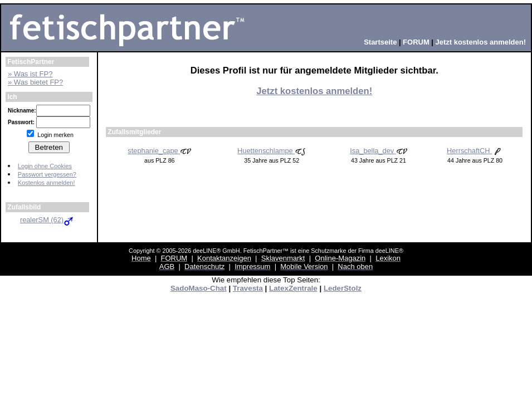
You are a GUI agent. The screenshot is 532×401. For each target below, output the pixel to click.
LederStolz (343, 288)
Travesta (248, 288)
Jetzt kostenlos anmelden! (314, 91)
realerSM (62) (47, 220)
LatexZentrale (293, 288)
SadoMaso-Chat (199, 288)
